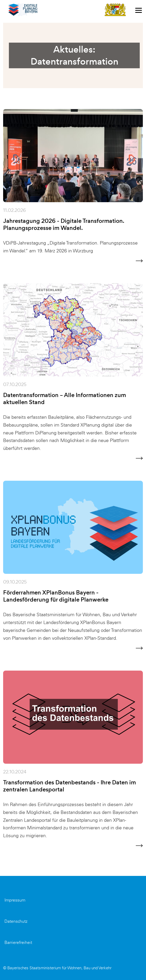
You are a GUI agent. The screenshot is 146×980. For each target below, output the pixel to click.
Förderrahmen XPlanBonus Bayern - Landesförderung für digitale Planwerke (56, 596)
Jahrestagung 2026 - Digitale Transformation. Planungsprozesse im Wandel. (64, 224)
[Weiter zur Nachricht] (139, 261)
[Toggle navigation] (139, 10)
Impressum (15, 900)
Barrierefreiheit (18, 942)
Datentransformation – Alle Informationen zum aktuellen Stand (65, 399)
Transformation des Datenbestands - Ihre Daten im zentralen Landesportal (69, 786)
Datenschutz (16, 921)
